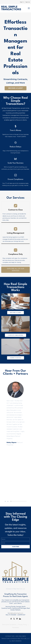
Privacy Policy (23, 625)
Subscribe (16, 547)
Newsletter (16, 627)
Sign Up (28, 2)
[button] (5, 501)
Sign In (22, 2)
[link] (15, 295)
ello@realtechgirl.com (16, 613)
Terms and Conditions (9, 625)
